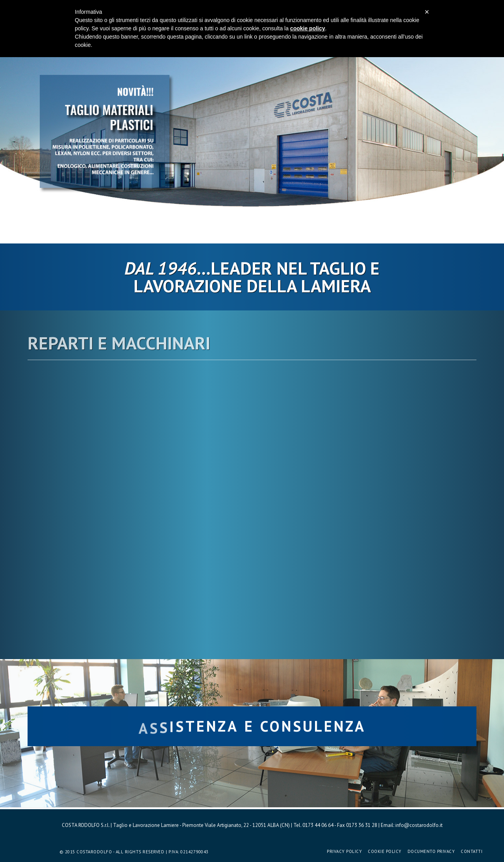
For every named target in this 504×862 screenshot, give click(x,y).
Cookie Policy (385, 851)
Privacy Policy (344, 851)
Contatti (472, 851)
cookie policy (308, 28)
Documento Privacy (431, 851)
